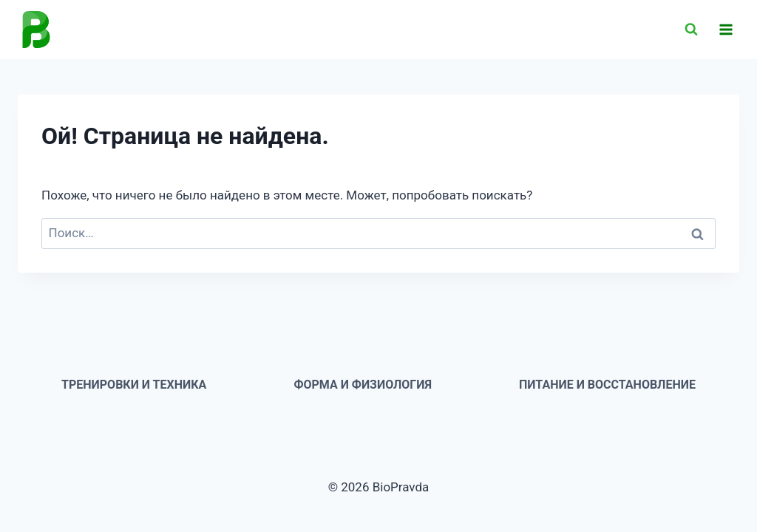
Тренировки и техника (134, 385)
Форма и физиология (363, 385)
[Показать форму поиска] (691, 30)
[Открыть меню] (726, 29)
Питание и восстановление (607, 385)
